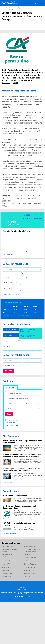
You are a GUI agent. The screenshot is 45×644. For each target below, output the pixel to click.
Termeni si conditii (23, 590)
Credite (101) (10, 388)
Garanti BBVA (6, 564)
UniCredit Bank (6, 577)
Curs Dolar (26, 252)
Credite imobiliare (11, 423)
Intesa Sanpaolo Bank (9, 567)
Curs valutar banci (8, 347)
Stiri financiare (11, 436)
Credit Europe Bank (30, 558)
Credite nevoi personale (13, 420)
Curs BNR (9, 222)
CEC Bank (27, 555)
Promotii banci (10, 8)
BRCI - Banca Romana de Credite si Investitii (32, 551)
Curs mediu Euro (8, 316)
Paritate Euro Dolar (9, 255)
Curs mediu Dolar (23, 316)
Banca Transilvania (30, 547)
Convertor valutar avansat (11, 294)
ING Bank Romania (30, 564)
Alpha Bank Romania (8, 547)
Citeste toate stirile (9, 483)
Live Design (23, 596)
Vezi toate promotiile (9, 534)
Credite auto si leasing (12, 425)
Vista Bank (27, 577)
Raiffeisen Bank (7, 574)
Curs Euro (6, 252)
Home (3, 8)
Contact (22, 587)
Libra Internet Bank (30, 567)
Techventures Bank (30, 574)
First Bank (27, 561)
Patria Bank (5, 570)
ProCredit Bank (29, 570)
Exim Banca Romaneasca (10, 561)
